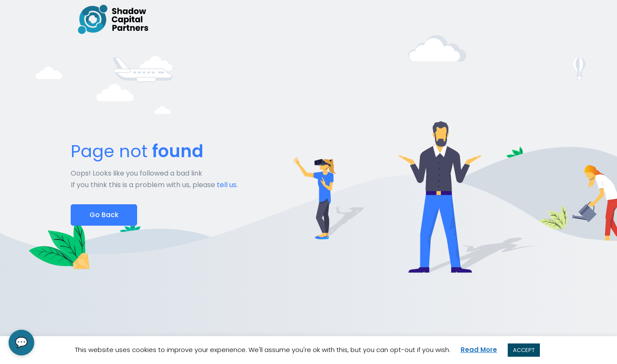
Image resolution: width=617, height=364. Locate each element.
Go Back (104, 215)
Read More (479, 350)
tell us (227, 185)
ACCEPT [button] (524, 350)
